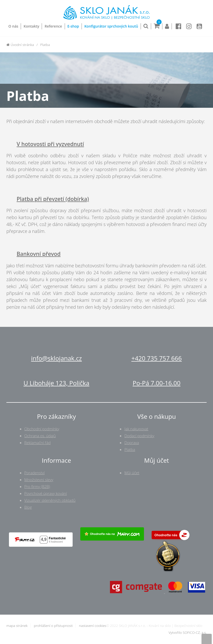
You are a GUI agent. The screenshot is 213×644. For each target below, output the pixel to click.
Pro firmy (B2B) (37, 486)
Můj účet (132, 473)
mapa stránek (17, 626)
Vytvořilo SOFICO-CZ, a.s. (188, 633)
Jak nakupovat (136, 429)
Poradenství (35, 473)
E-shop (73, 26)
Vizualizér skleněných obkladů (50, 500)
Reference (53, 26)
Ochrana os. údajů (40, 436)
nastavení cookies (93, 626)
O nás (13, 26)
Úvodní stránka (20, 45)
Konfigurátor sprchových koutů (111, 26)
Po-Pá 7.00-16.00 (157, 383)
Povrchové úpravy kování (46, 493)
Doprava (132, 443)
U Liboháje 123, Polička (56, 383)
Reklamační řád (37, 443)
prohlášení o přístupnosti (53, 626)
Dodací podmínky (139, 436)
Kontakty (31, 26)
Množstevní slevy (39, 480)
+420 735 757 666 (157, 358)
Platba (130, 449)
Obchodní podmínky (42, 429)
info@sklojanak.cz (57, 358)
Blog (28, 507)
